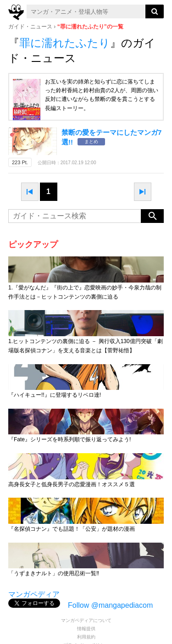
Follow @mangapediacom (110, 605)
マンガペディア (34, 594)
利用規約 (86, 637)
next (143, 192)
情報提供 (86, 629)
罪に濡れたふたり (65, 43)
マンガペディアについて (86, 620)
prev (30, 192)
